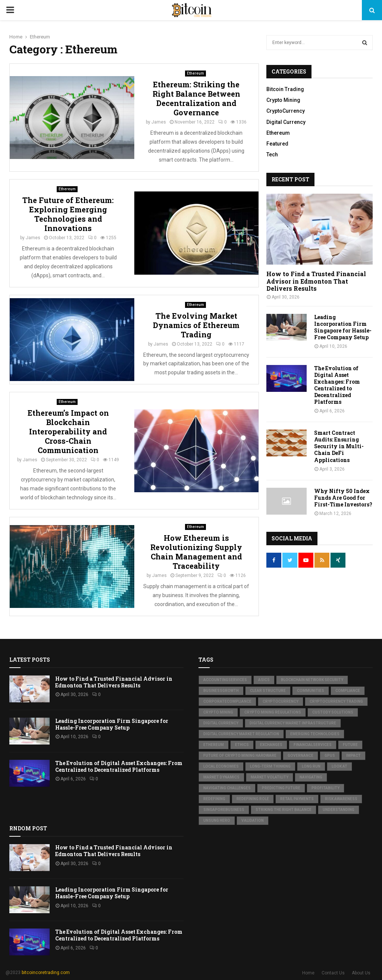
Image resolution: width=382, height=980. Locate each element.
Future (350, 745)
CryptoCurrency (286, 111)
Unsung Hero (217, 820)
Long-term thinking (270, 766)
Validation (253, 820)
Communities (311, 691)
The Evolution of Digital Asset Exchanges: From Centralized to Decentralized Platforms (337, 385)
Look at (339, 766)
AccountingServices (225, 680)
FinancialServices (313, 745)
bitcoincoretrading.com (46, 973)
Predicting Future (281, 788)
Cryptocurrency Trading (336, 701)
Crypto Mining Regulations (273, 712)
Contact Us (333, 973)
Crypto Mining (283, 100)
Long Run (311, 766)
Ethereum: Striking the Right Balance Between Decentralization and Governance (196, 98)
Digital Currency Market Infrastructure (293, 723)
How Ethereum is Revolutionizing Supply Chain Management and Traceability (196, 552)
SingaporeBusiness (224, 810)
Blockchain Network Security (312, 680)
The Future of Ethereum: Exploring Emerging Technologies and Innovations (68, 214)
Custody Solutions (333, 712)
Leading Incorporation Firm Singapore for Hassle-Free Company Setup (343, 327)
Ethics (242, 745)
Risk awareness (341, 799)
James (159, 122)
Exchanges (271, 745)
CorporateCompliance (227, 701)
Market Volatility (270, 777)
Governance (300, 756)
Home (308, 973)
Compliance (348, 691)
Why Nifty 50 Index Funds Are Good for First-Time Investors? (343, 498)
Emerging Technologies (315, 734)
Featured (277, 144)
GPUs (330, 756)
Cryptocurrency (281, 701)
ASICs (264, 680)
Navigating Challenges (227, 788)
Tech (272, 155)
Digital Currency (286, 122)
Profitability (325, 788)
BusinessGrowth (221, 691)
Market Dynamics (221, 777)
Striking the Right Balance (284, 810)
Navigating (311, 777)
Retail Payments (297, 799)
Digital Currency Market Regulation (241, 734)
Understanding (339, 810)
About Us (361, 973)
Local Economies (221, 766)
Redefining (214, 799)
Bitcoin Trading (285, 89)
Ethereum (195, 73)
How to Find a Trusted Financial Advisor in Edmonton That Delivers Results (316, 281)
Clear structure (268, 691)
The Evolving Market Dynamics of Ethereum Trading (196, 325)
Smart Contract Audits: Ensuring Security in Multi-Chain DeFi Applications (339, 446)
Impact (353, 756)
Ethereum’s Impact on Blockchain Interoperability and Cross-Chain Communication (68, 431)
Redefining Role (253, 799)
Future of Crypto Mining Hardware (240, 756)
